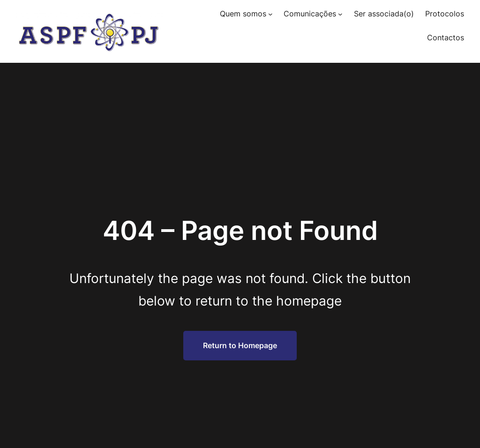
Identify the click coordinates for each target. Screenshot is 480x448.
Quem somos (243, 14)
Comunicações (310, 14)
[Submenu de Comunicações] (340, 14)
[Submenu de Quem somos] (270, 14)
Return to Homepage (240, 345)
